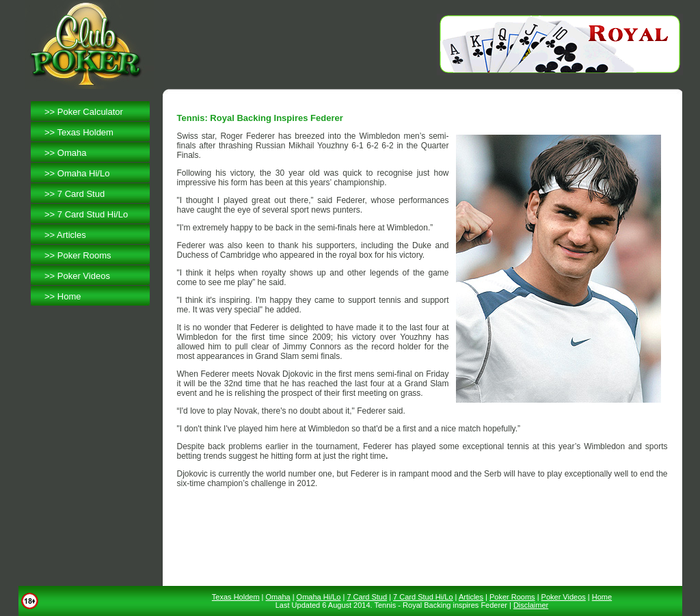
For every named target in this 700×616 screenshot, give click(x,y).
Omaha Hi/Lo (84, 173)
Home (69, 296)
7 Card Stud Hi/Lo (93, 214)
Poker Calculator (90, 112)
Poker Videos (84, 276)
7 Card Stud (81, 194)
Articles (71, 235)
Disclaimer (531, 605)
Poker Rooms (84, 255)
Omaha (72, 153)
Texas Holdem (85, 132)
